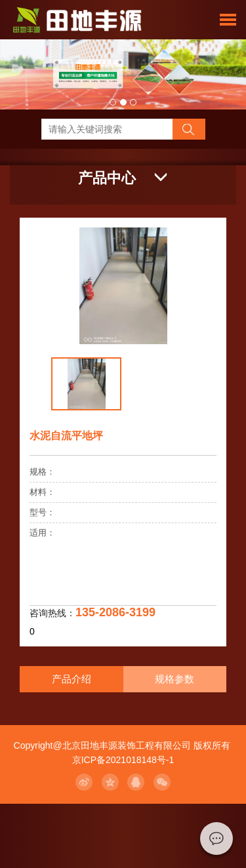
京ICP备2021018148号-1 (123, 760)
